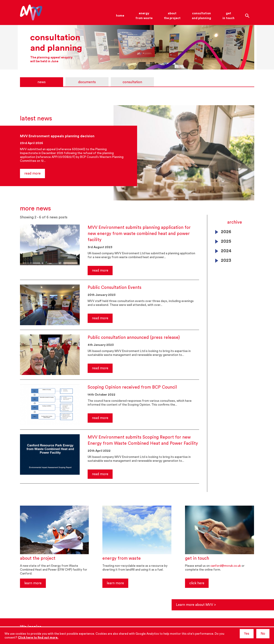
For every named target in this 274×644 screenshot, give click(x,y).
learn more (33, 583)
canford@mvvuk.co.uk (226, 566)
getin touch (228, 16)
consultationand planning (201, 16)
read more (32, 173)
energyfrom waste (144, 16)
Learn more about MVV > (198, 605)
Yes (247, 634)
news (42, 82)
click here (197, 583)
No (263, 634)
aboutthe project (172, 16)
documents (87, 82)
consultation (132, 82)
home (120, 16)
